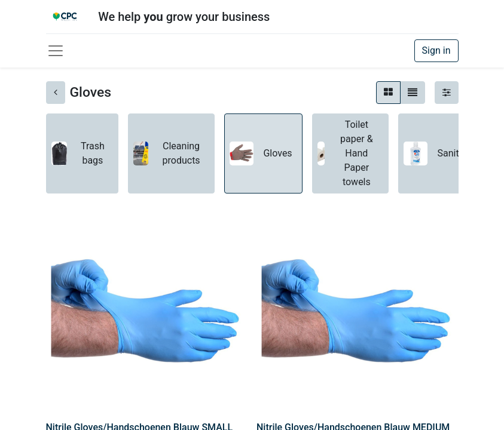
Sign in (436, 50)
